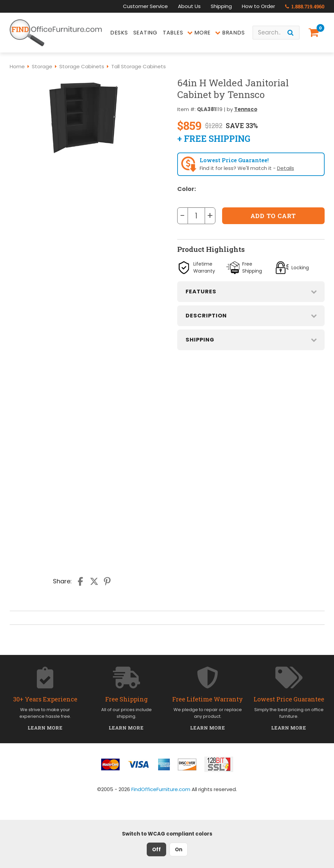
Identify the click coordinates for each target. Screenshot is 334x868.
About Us (189, 6)
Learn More (45, 728)
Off (156, 849)
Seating (145, 33)
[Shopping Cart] (315, 33)
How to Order (258, 6)
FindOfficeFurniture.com (161, 789)
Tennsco (246, 109)
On (179, 849)
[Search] (290, 33)
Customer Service (145, 6)
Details (286, 168)
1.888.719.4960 (305, 6)
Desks (119, 33)
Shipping (221, 6)
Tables (173, 33)
